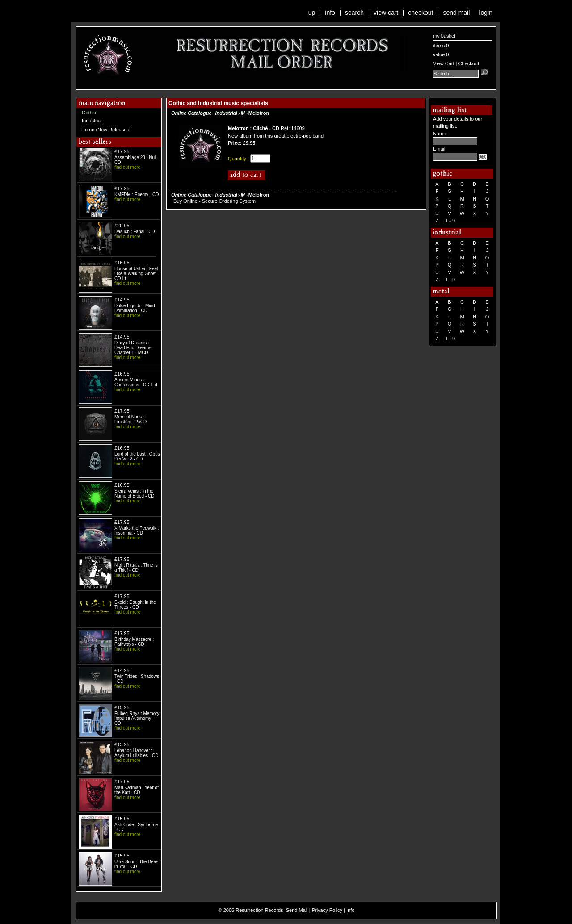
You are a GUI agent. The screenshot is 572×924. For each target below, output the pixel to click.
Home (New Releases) (106, 130)
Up (312, 13)
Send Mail (456, 13)
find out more (127, 167)
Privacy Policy (327, 910)
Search (354, 13)
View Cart (386, 13)
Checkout (421, 13)
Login (486, 13)
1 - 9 (450, 221)
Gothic (89, 113)
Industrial (92, 121)
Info (330, 13)
